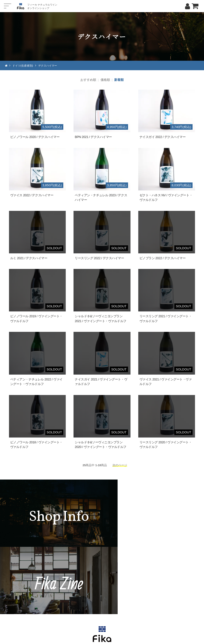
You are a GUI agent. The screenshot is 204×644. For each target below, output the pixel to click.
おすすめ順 (88, 80)
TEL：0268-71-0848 (87, 594)
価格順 (105, 80)
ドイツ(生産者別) (24, 65)
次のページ (120, 465)
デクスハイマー (50, 65)
